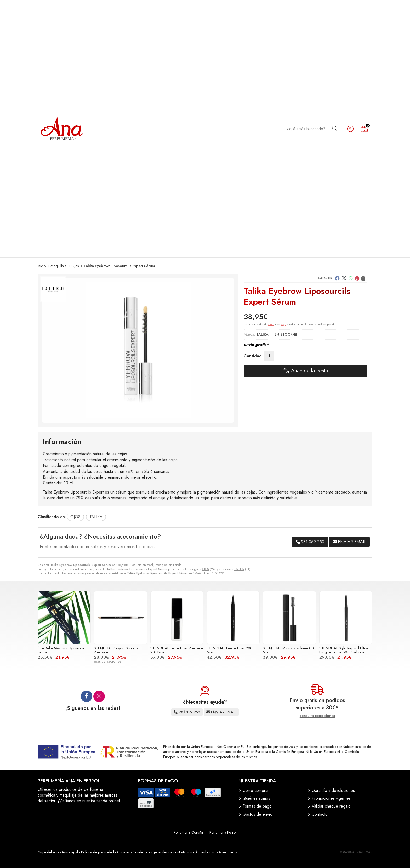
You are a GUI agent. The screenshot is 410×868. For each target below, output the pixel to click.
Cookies (123, 852)
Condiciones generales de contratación (162, 852)
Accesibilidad (205, 852)
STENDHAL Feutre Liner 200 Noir (230, 650)
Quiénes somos (256, 798)
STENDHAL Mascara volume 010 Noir (289, 650)
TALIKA (239, 569)
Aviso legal (70, 852)
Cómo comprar (256, 791)
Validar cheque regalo (331, 806)
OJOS (206, 569)
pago (283, 324)
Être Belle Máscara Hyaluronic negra (61, 650)
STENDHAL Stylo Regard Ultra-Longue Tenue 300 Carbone (344, 650)
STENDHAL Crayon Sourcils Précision (116, 650)
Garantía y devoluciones (333, 791)
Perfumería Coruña (188, 832)
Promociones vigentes (331, 798)
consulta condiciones (317, 716)
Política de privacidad (98, 852)
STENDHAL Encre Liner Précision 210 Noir (177, 650)
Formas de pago (257, 806)
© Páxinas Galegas (356, 852)
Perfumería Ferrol (223, 832)
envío (271, 324)
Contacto (320, 814)
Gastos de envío (258, 814)
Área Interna (228, 852)
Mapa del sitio (48, 852)
